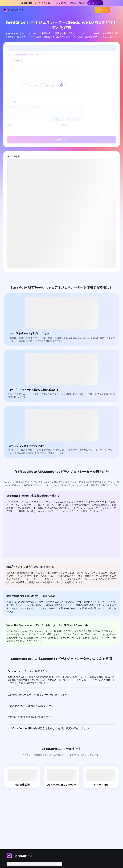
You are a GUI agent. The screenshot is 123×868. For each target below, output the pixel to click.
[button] (61, 671)
